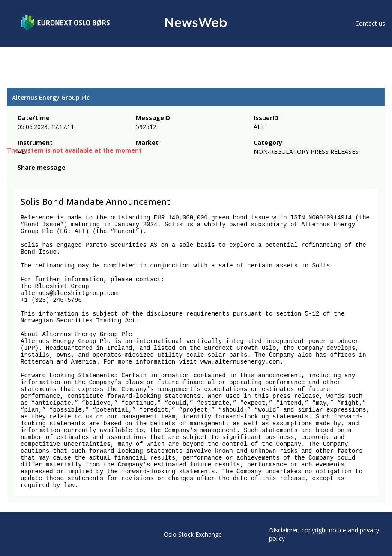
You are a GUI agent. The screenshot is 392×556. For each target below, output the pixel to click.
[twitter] (36, 179)
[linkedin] (52, 179)
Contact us (370, 23)
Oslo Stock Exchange (193, 534)
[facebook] (22, 179)
